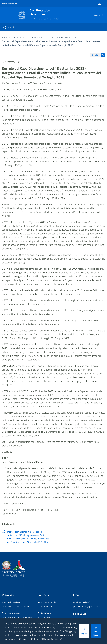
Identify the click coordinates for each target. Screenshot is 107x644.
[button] (103, 15)
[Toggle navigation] (5, 15)
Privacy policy (73, 629)
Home (5, 37)
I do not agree (96, 631)
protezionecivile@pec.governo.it (88, 606)
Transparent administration (42, 37)
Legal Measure (67, 37)
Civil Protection (45, 12)
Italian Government (9, 4)
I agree (84, 631)
